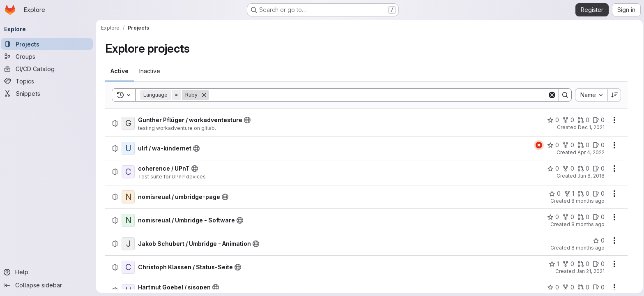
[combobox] (592, 95)
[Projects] (49, 44)
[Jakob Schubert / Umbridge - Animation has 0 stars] (599, 240)
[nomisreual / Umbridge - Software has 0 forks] (569, 217)
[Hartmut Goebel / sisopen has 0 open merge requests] (584, 287)
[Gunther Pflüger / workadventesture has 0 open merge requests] (584, 120)
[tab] (120, 71)
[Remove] (205, 95)
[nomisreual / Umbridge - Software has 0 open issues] (599, 217)
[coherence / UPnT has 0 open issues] (599, 169)
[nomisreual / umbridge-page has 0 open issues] (599, 194)
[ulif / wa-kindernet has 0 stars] (553, 145)
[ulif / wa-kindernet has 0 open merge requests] (584, 145)
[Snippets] (49, 93)
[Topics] (49, 81)
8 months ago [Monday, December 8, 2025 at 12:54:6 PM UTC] (588, 224)
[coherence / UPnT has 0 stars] (553, 169)
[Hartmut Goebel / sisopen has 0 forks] (569, 287)
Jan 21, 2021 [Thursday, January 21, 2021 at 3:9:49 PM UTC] (591, 271)
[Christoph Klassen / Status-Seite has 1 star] (554, 264)
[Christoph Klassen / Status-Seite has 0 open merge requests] (584, 264)
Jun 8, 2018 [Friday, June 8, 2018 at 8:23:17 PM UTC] (591, 176)
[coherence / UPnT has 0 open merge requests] (584, 169)
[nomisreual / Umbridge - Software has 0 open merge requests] (584, 217)
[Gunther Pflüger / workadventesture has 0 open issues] (599, 120)
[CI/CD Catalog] (49, 69)
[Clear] (552, 95)
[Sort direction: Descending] (615, 95)
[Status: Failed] (539, 145)
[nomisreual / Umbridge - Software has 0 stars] (553, 217)
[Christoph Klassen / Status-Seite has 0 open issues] (599, 264)
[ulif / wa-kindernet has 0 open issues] (599, 145)
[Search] (379, 95)
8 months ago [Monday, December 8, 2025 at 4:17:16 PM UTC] (588, 201)
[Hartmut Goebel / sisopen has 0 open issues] (599, 287)
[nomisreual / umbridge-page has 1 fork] (569, 194)
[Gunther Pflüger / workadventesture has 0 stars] (553, 120)
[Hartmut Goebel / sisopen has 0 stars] (553, 287)
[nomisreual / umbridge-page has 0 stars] (555, 194)
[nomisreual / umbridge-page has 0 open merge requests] (584, 194)
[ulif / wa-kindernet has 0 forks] (569, 145)
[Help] (49, 272)
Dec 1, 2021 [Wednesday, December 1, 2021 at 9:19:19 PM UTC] (592, 127)
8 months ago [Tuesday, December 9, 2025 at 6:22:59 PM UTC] (588, 248)
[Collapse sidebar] (49, 285)
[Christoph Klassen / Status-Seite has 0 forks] (569, 264)
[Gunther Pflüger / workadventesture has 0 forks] (569, 120)
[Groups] (49, 56)
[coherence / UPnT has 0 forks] (569, 169)
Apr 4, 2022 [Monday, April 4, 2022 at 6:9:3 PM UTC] (591, 152)
